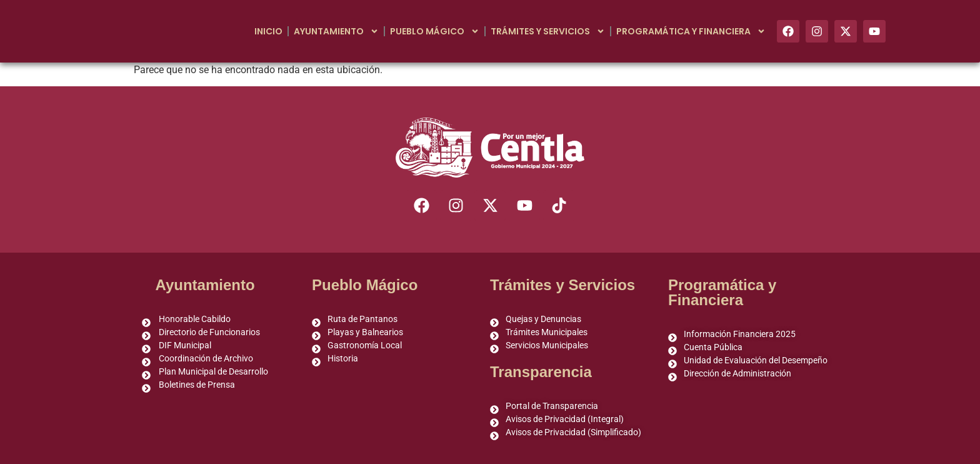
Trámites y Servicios (548, 31)
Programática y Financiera (691, 31)
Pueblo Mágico (435, 31)
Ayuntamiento (336, 31)
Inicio (268, 31)
